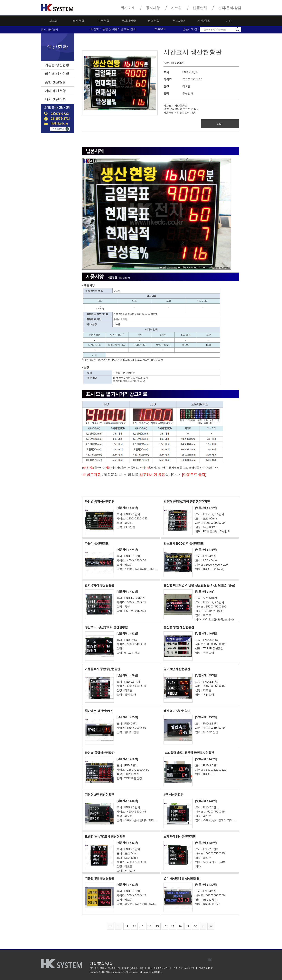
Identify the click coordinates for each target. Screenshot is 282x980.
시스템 (53, 21)
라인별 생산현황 (57, 74)
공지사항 (153, 8)
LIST (220, 124)
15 (157, 926)
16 (165, 926)
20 (195, 926)
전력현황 (154, 21)
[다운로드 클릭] (194, 475)
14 (150, 926)
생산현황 (78, 21)
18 (180, 926)
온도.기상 (179, 21)
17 (173, 926)
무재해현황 (129, 21)
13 (142, 926)
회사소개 (128, 8)
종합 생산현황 (55, 82)
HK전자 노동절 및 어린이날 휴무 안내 (113, 29)
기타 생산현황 (55, 91)
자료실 (176, 8)
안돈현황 (103, 21)
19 (188, 926)
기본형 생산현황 (57, 65)
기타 (229, 21)
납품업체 (200, 8)
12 (134, 926)
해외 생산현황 (55, 99)
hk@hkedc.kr (206, 968)
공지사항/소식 (49, 30)
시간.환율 (204, 21)
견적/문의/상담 (230, 8)
